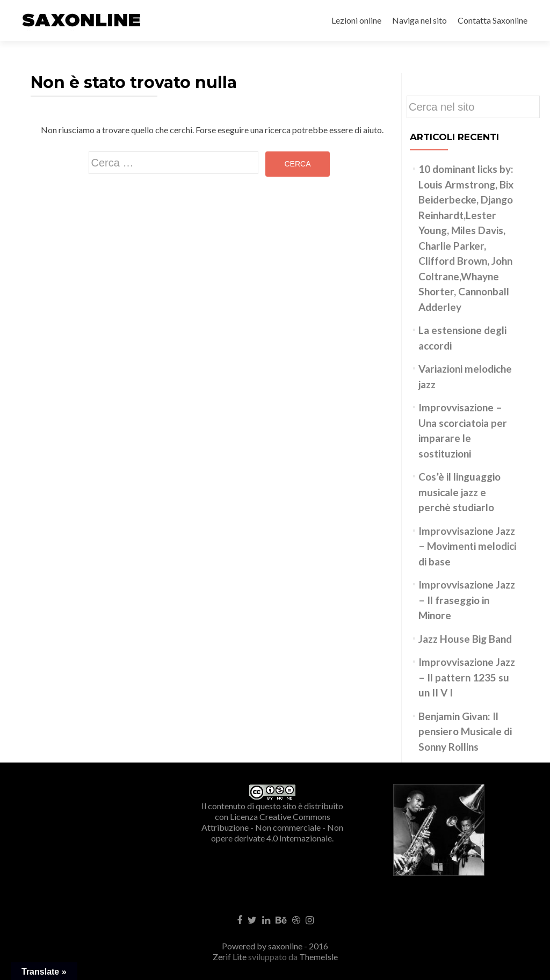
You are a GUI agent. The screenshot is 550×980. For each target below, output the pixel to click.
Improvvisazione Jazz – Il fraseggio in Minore (467, 600)
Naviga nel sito (419, 20)
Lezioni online (356, 20)
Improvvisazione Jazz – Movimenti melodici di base (467, 546)
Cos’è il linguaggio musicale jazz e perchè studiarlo (459, 492)
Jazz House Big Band (465, 639)
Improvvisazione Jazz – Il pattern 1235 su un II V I (467, 677)
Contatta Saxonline (493, 20)
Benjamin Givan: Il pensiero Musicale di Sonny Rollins (465, 731)
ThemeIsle (319, 957)
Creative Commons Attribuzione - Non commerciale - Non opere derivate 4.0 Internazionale (272, 827)
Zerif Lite (230, 957)
